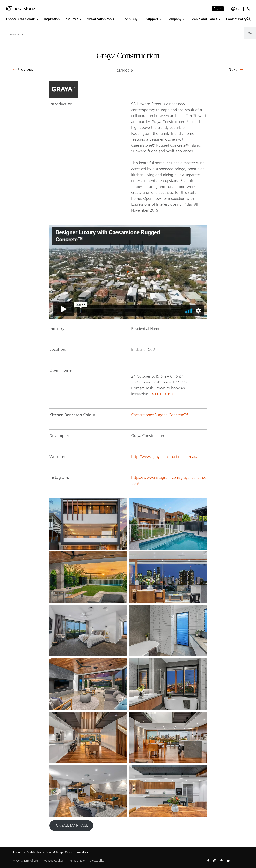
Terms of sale (77, 861)
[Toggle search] (249, 19)
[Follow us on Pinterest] (222, 861)
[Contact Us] (249, 9)
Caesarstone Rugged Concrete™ (160, 415)
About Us (19, 852)
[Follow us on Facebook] (208, 861)
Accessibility (97, 861)
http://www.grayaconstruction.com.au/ (164, 457)
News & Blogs (54, 852)
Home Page (15, 35)
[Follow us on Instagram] (215, 861)
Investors (82, 852)
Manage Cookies (54, 861)
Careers (70, 852)
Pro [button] (216, 9)
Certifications (35, 852)
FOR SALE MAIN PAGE (71, 825)
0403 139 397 (162, 394)
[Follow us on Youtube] (228, 861)
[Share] (250, 33)
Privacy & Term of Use (25, 861)
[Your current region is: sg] (235, 9)
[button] (22, 19)
